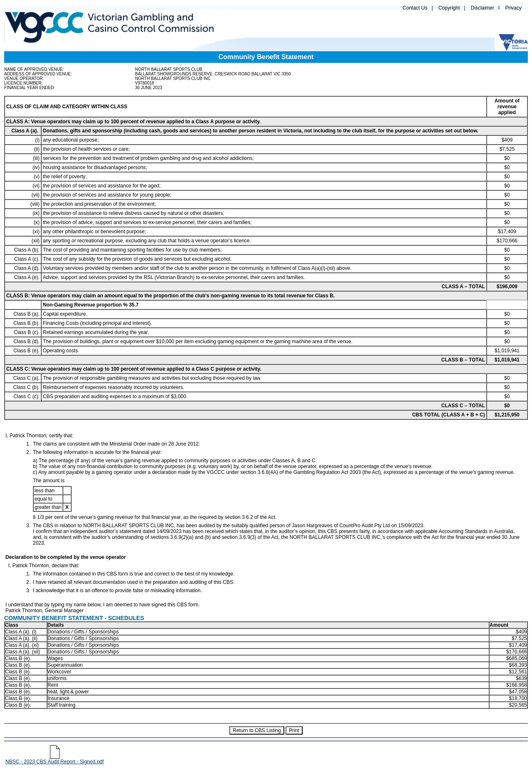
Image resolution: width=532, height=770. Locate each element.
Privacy (513, 8)
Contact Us (415, 8)
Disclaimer (482, 8)
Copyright (449, 8)
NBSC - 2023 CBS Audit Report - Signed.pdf (55, 759)
